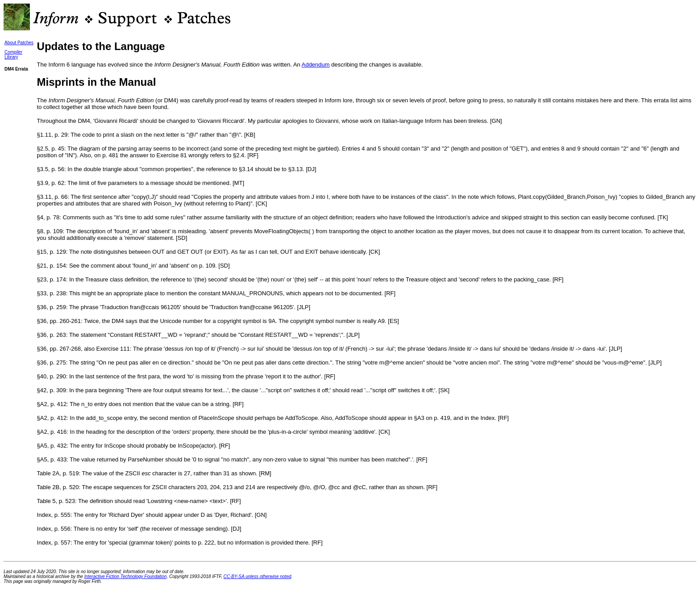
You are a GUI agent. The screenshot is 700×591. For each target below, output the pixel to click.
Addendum (315, 65)
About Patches (19, 43)
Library (11, 57)
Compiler (13, 52)
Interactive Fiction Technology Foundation (126, 576)
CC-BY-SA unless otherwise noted (258, 576)
